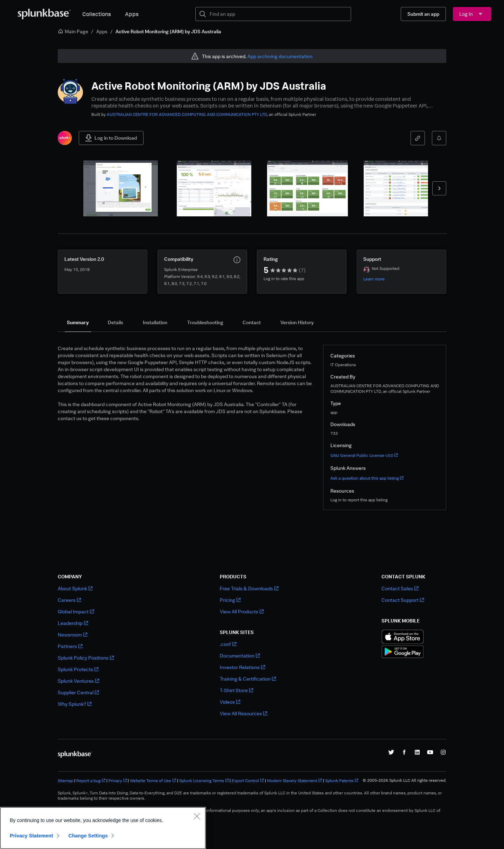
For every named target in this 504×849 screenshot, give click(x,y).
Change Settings (88, 836)
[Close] (197, 816)
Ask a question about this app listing (367, 478)
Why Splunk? (75, 704)
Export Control (248, 781)
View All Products (242, 611)
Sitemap (65, 781)
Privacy (118, 781)
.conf (228, 644)
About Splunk (75, 588)
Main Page (73, 31)
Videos (230, 702)
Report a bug (91, 781)
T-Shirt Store (236, 690)
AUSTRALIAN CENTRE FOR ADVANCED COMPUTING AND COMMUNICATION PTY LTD (187, 114)
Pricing (230, 600)
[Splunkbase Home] (44, 14)
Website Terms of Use (153, 781)
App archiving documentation (280, 56)
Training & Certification (248, 679)
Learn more (374, 279)
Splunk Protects (78, 669)
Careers (69, 600)
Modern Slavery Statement (295, 781)
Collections (97, 14)
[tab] (78, 322)
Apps (132, 14)
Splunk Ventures (78, 681)
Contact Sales (400, 588)
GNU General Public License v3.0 (364, 455)
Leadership (73, 623)
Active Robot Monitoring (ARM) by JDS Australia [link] (168, 31)
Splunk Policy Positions (86, 658)
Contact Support (403, 600)
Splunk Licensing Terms (204, 781)
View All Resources (243, 713)
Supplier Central (78, 692)
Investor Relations (242, 667)
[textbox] (278, 14)
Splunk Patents (342, 781)
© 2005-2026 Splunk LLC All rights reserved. (404, 780)
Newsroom (72, 635)
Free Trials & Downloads (249, 588)
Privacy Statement (31, 836)
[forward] (439, 188)
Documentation (240, 656)
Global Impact (76, 611)
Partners (70, 646)
